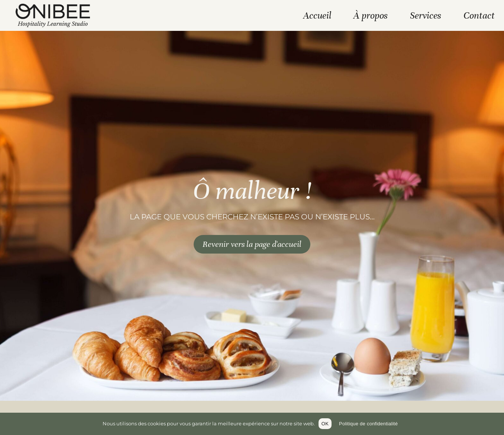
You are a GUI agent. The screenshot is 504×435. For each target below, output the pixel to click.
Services (426, 15)
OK (325, 424)
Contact (479, 15)
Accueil (317, 15)
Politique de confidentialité (368, 424)
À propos (371, 15)
